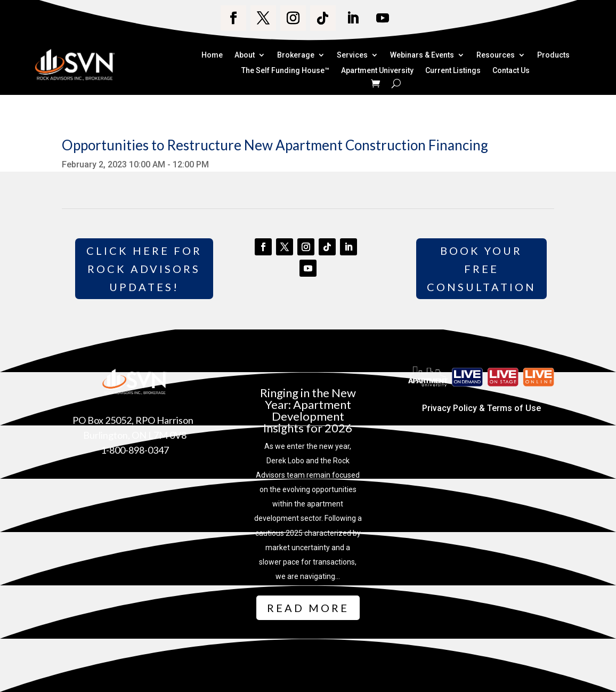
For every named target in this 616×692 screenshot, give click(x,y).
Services (352, 55)
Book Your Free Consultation (481, 269)
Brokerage (296, 55)
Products (553, 55)
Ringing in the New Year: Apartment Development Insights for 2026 (308, 410)
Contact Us (511, 71)
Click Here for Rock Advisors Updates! (144, 269)
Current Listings (453, 71)
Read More (308, 608)
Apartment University (377, 71)
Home (212, 55)
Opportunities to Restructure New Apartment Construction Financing (275, 145)
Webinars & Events (422, 55)
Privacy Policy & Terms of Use (481, 408)
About (245, 55)
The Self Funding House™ (285, 71)
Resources (496, 55)
